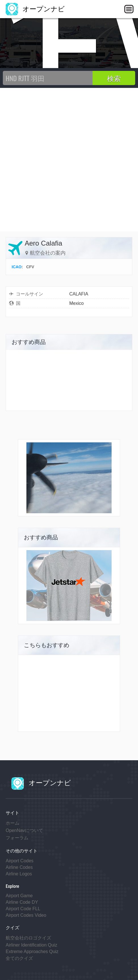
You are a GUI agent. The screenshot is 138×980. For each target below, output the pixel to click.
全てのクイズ (19, 958)
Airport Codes (20, 861)
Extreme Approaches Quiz (32, 952)
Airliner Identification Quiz (31, 945)
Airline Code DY (22, 902)
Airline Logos (19, 874)
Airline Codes (19, 867)
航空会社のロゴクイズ (28, 938)
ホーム (12, 823)
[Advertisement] (69, 160)
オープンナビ (35, 9)
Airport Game (19, 896)
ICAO (17, 267)
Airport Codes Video (26, 915)
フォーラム (17, 838)
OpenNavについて (24, 830)
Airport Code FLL (23, 909)
